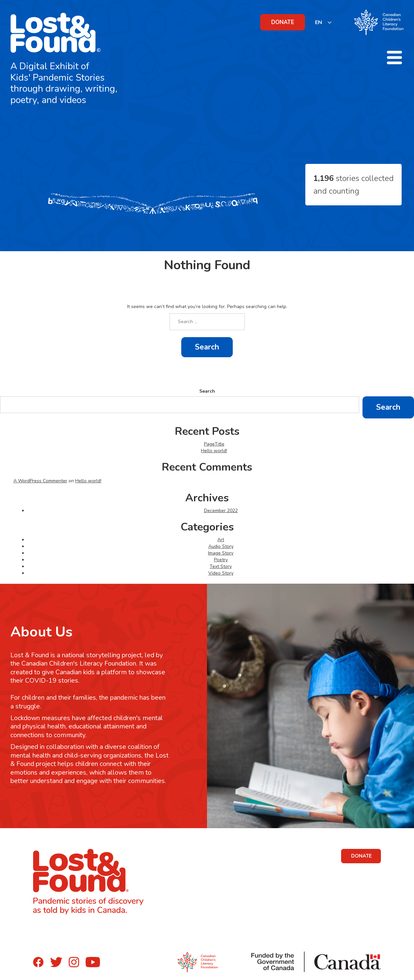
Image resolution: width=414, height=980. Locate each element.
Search (207, 391)
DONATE (283, 22)
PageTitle (214, 444)
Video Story (221, 573)
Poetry (221, 560)
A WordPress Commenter (40, 481)
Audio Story (221, 546)
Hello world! (214, 451)
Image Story (221, 553)
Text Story (221, 566)
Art (221, 540)
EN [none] (319, 22)
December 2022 (221, 511)
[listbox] (324, 22)
